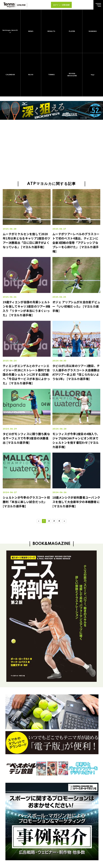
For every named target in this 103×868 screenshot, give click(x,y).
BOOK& (72, 75)
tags (93, 75)
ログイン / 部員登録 (61, 5)
